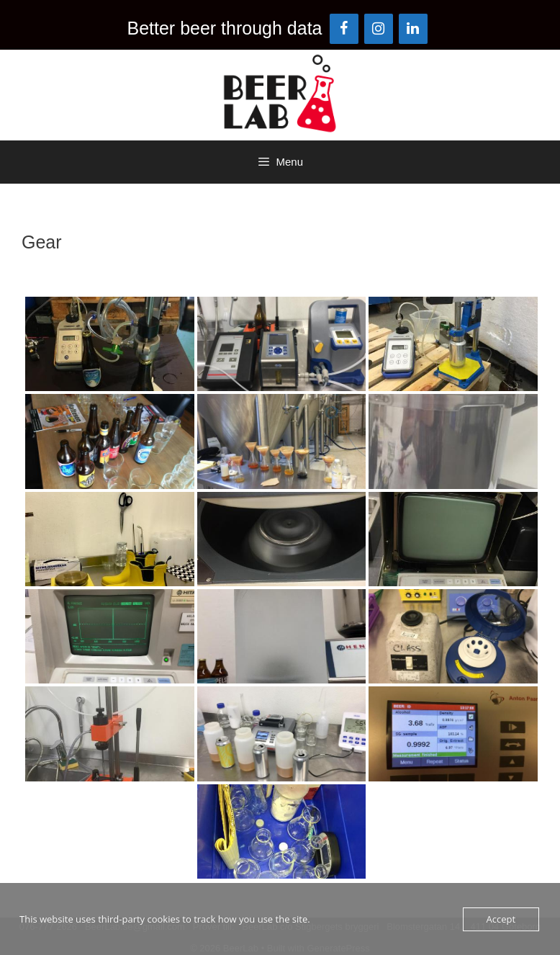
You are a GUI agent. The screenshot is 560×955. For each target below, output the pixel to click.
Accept (501, 919)
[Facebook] (344, 29)
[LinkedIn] (413, 29)
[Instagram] (379, 29)
